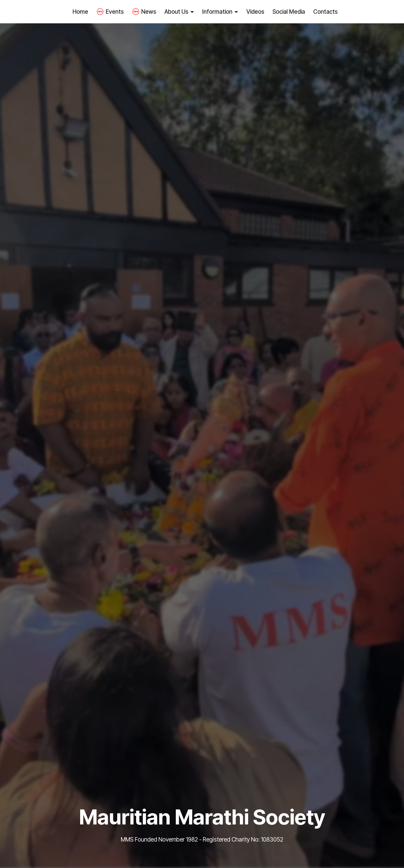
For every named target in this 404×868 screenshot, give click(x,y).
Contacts (325, 12)
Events (110, 12)
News (144, 12)
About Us (176, 12)
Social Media (289, 12)
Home (80, 12)
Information (217, 12)
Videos (255, 12)
